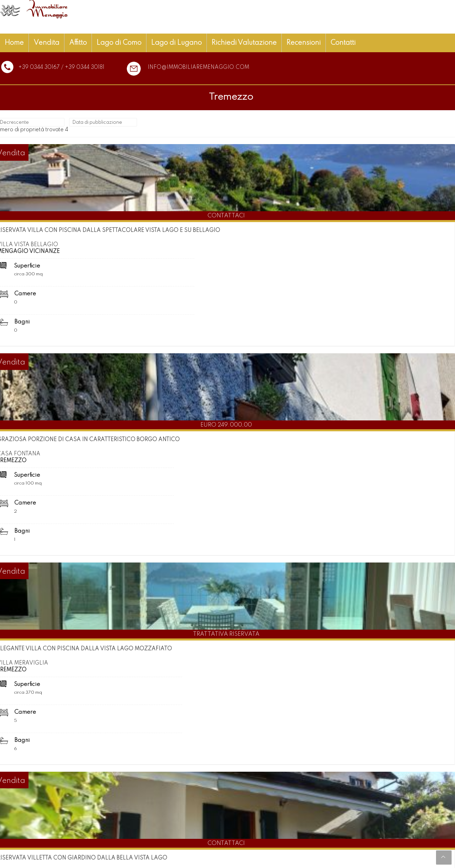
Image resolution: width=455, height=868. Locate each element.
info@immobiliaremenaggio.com (199, 67)
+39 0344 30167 (39, 67)
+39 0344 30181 (85, 67)
